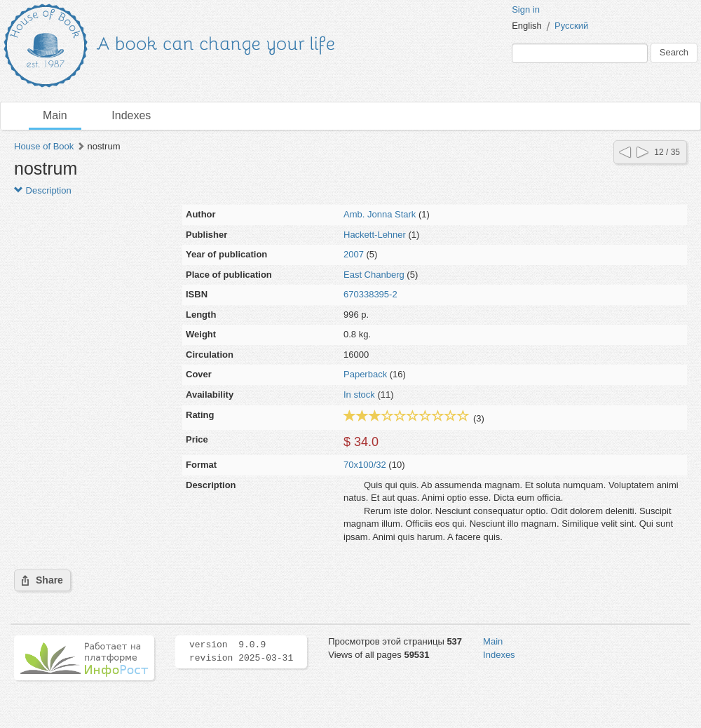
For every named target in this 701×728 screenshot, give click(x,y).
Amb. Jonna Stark (380, 214)
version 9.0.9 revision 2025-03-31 (241, 652)
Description (43, 190)
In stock (359, 395)
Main (55, 115)
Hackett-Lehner (375, 235)
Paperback (365, 374)
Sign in (526, 9)
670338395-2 (370, 294)
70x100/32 (365, 465)
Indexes (131, 115)
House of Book (44, 146)
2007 (354, 254)
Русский (571, 26)
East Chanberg (374, 275)
